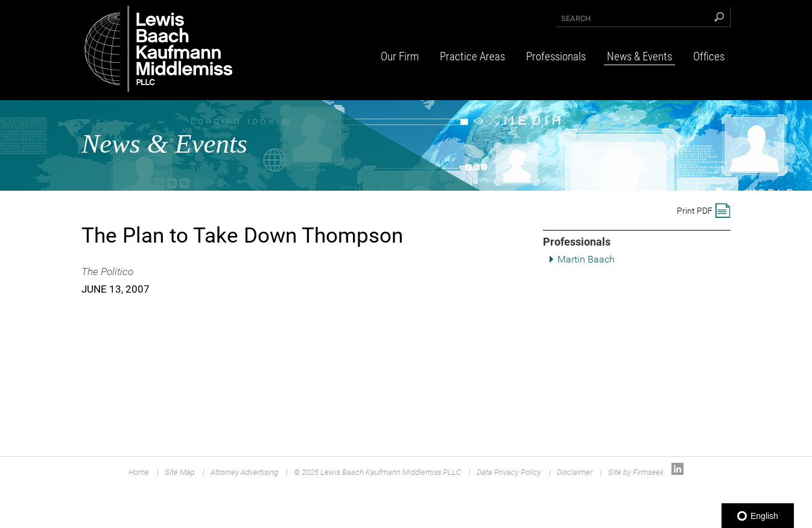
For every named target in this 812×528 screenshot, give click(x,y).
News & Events (639, 56)
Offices (709, 56)
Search (576, 18)
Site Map (180, 472)
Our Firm (400, 56)
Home (139, 472)
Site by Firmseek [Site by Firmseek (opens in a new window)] (636, 472)
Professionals (556, 56)
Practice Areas (472, 56)
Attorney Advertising (244, 472)
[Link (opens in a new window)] (677, 472)
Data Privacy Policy (509, 472)
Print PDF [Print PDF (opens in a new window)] (695, 211)
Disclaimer (575, 472)
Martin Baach (586, 259)
